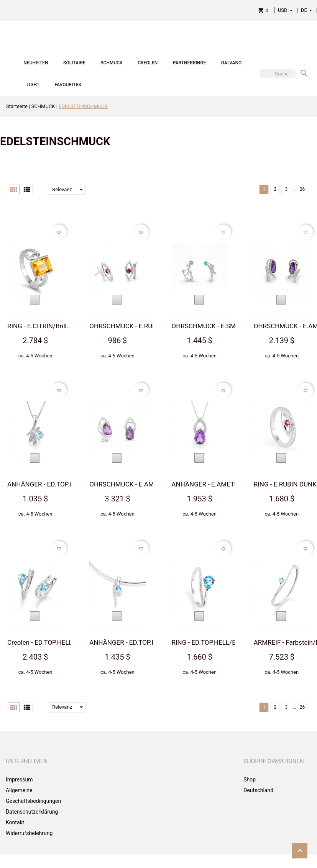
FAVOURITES (68, 85)
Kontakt (15, 822)
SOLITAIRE (74, 63)
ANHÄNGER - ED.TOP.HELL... (49, 484)
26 (302, 189)
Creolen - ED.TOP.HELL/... (44, 642)
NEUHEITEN (36, 63)
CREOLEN (148, 63)
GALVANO (232, 63)
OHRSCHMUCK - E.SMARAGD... (217, 326)
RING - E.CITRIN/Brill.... (40, 326)
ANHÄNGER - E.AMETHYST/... (215, 484)
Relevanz (69, 190)
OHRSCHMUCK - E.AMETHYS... (134, 484)
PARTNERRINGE (189, 63)
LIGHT (33, 85)
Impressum (19, 780)
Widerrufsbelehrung (29, 833)
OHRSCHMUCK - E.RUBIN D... (131, 326)
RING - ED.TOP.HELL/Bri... (209, 642)
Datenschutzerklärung (32, 812)
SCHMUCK (111, 63)
